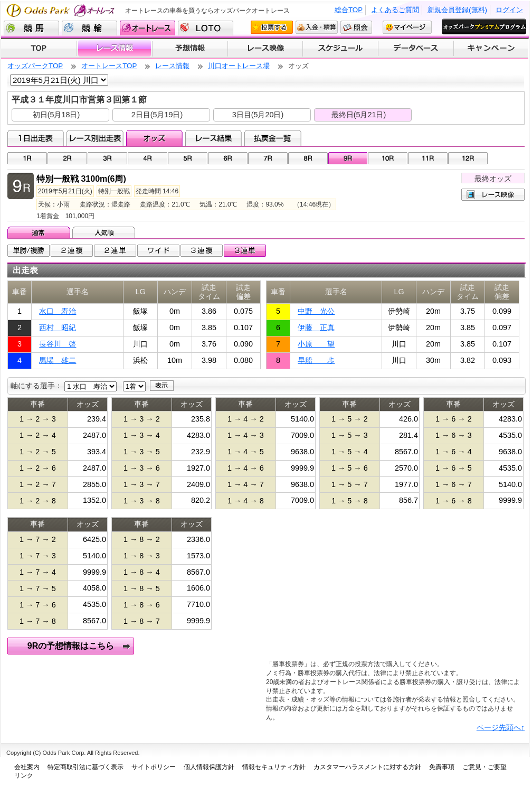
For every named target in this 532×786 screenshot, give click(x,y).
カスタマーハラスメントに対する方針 (367, 767)
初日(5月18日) (56, 115)
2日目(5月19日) (157, 115)
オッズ (154, 138)
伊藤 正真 (316, 327)
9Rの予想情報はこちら (71, 646)
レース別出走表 (95, 138)
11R (428, 158)
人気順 (105, 232)
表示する (162, 386)
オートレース (148, 28)
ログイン (509, 10)
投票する (272, 27)
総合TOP (349, 10)
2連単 (115, 251)
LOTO (206, 28)
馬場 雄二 (58, 360)
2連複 (72, 251)
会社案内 (27, 767)
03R (107, 158)
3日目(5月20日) (258, 115)
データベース (416, 49)
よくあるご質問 (395, 10)
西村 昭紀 (58, 327)
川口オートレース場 (239, 66)
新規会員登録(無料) (457, 10)
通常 (40, 232)
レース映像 (265, 49)
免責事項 (442, 767)
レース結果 (213, 138)
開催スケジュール (340, 49)
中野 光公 (316, 311)
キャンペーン (491, 49)
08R (308, 158)
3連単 (245, 251)
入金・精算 (317, 27)
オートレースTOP (109, 66)
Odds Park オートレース (62, 10)
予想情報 (190, 49)
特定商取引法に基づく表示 (85, 767)
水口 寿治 (58, 311)
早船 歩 (316, 360)
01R (27, 158)
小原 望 (316, 344)
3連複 (202, 251)
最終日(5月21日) (359, 115)
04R (148, 158)
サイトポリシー (154, 767)
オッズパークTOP (35, 66)
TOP (39, 49)
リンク (24, 775)
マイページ (407, 27)
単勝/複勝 (28, 251)
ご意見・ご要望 (484, 767)
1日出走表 (36, 138)
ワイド (158, 251)
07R (268, 158)
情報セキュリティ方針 (274, 767)
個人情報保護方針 (209, 767)
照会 (356, 27)
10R (388, 158)
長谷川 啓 (58, 344)
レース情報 (114, 49)
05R (188, 158)
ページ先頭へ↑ (501, 727)
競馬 (31, 28)
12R (468, 158)
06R (228, 158)
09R (348, 158)
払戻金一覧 (273, 138)
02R (67, 158)
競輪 (89, 28)
